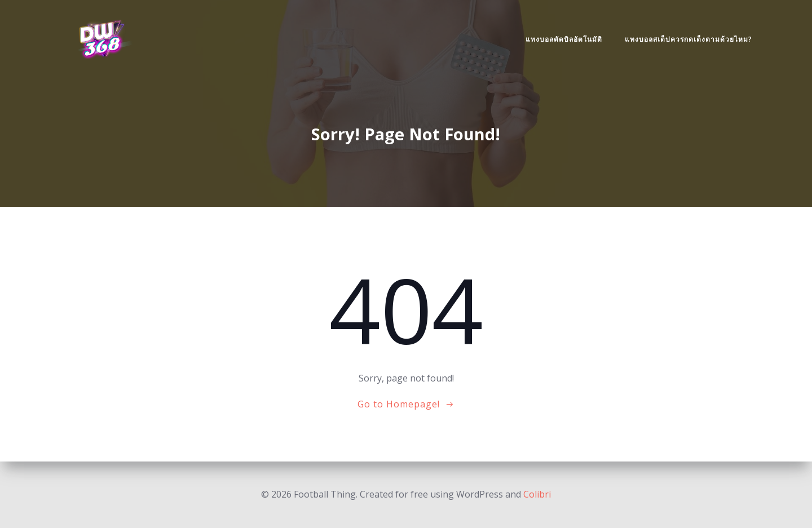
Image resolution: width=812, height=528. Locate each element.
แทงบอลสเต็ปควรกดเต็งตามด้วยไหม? (689, 39)
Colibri (537, 494)
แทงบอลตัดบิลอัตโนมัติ (564, 39)
